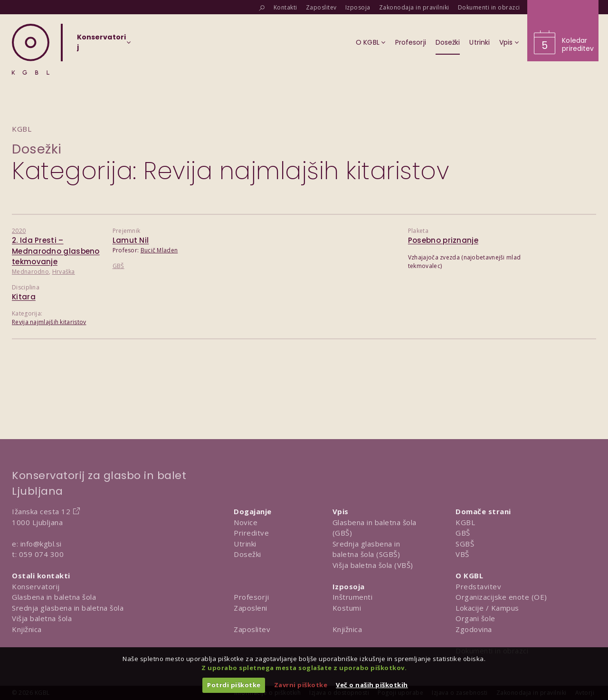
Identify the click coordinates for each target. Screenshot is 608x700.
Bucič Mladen (159, 250)
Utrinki (245, 544)
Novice (246, 522)
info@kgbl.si (41, 544)
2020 (19, 231)
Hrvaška (64, 272)
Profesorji (251, 597)
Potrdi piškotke (234, 685)
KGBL (465, 522)
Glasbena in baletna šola (54, 597)
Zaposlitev (252, 629)
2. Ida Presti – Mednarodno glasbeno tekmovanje (56, 251)
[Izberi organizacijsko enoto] (101, 45)
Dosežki (37, 149)
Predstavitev (478, 586)
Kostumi (347, 608)
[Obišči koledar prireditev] (563, 31)
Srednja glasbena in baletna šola (68, 608)
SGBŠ (465, 544)
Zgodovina (474, 629)
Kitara (24, 297)
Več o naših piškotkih (372, 685)
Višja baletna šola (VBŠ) (373, 565)
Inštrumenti (353, 597)
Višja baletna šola (42, 618)
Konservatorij (36, 586)
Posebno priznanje (443, 240)
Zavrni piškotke (301, 685)
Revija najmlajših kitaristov (49, 322)
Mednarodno (30, 272)
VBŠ (462, 554)
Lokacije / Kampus (487, 608)
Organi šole (475, 618)
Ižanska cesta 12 (41, 511)
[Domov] (31, 49)
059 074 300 (42, 554)
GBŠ (119, 266)
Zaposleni (251, 608)
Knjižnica (27, 629)
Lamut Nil (131, 240)
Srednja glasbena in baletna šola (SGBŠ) (366, 549)
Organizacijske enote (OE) (501, 597)
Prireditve (251, 533)
